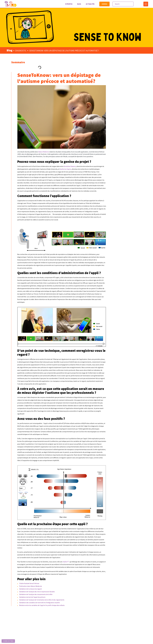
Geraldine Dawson (109, 157)
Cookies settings (8, 641)
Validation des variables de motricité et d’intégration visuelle (79, 615)
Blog (78, 4)
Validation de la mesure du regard (70, 601)
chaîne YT (105, 571)
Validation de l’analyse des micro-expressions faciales (76, 604)
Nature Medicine (83, 140)
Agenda (104, 4)
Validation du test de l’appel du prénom (72, 609)
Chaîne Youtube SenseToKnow (69, 596)
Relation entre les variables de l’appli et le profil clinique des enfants (81, 617)
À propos (68, 4)
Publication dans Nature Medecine (70, 598)
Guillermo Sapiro (115, 160)
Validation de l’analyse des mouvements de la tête (75, 607)
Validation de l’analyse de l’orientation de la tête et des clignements (81, 612)
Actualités (89, 4)
